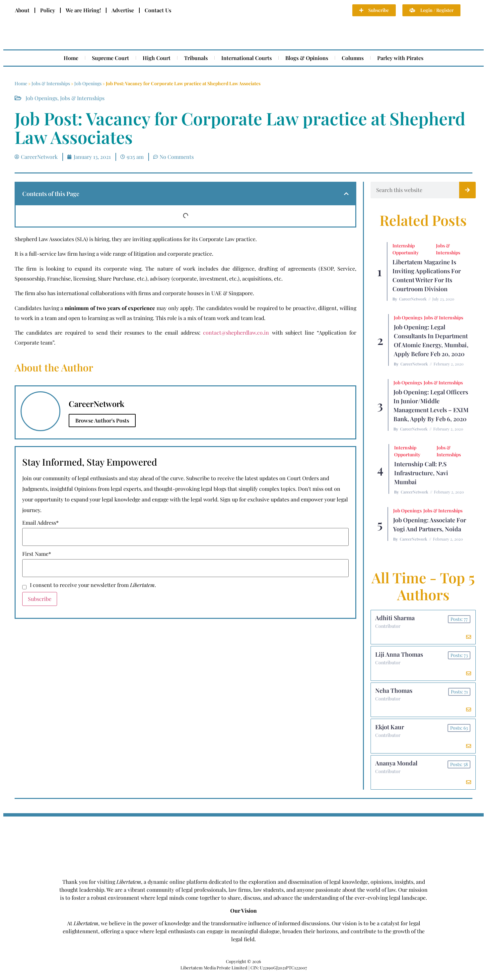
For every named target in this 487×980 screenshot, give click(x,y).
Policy (48, 10)
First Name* (37, 554)
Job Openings (88, 83)
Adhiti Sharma (396, 619)
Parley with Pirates (400, 58)
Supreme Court (110, 58)
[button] (346, 194)
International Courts (246, 58)
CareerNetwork (413, 299)
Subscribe (40, 599)
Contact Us (158, 10)
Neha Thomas (394, 693)
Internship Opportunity (406, 249)
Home (71, 58)
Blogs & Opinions (307, 58)
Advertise (123, 10)
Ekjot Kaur (390, 731)
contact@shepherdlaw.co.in (236, 332)
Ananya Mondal (397, 768)
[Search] (467, 190)
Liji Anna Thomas (400, 656)
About (22, 10)
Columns (353, 58)
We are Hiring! (83, 10)
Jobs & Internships (51, 83)
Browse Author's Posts (102, 420)
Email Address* (40, 523)
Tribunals (196, 58)
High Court (157, 58)
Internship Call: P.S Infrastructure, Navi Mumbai (421, 473)
